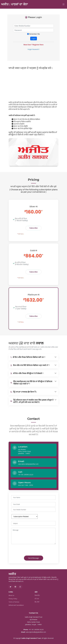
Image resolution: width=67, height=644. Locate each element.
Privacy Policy (13, 599)
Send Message (34, 558)
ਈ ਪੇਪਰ (37, 599)
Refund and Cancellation (16, 605)
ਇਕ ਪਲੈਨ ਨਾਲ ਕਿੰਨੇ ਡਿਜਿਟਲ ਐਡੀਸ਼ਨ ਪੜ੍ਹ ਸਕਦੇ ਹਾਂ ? (30, 365)
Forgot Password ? (33, 49)
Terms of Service (14, 602)
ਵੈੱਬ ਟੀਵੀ (37, 602)
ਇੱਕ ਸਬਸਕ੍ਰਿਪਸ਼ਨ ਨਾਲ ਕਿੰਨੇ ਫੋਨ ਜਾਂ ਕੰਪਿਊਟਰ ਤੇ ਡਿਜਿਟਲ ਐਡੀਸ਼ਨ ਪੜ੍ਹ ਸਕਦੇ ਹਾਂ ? (31, 383)
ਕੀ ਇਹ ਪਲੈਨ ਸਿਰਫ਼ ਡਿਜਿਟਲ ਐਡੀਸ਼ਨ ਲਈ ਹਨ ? (28, 357)
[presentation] (28, 550)
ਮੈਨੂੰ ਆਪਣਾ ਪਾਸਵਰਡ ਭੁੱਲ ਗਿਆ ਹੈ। (24, 392)
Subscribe (33, 228)
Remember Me (34, 34)
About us (11, 595)
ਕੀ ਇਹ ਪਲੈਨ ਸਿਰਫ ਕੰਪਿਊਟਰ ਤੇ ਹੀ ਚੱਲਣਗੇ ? (27, 373)
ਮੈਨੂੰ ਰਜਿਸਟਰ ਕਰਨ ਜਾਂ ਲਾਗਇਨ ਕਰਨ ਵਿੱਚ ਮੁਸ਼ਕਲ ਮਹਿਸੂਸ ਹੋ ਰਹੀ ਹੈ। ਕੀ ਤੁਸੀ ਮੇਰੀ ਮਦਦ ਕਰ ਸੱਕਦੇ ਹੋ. (32, 401)
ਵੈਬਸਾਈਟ (37, 595)
